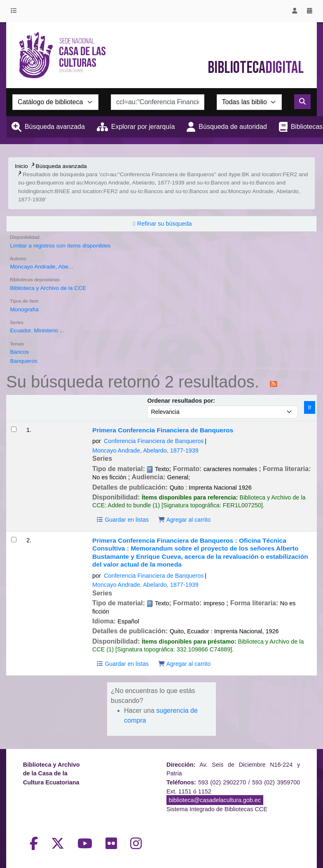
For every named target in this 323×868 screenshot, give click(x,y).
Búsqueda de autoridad (233, 127)
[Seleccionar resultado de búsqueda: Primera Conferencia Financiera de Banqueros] (14, 429)
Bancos (19, 352)
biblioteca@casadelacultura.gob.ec (215, 800)
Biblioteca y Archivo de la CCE (48, 288)
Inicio (21, 166)
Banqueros (23, 361)
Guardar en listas (122, 520)
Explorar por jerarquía (143, 127)
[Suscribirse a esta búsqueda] (274, 383)
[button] (15, 11)
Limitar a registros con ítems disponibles (60, 246)
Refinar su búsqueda (165, 224)
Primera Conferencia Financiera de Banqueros (163, 430)
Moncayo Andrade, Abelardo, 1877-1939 (145, 450)
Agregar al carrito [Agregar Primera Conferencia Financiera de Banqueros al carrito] (184, 520)
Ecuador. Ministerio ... (37, 330)
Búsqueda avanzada (55, 127)
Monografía (24, 309)
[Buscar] (302, 102)
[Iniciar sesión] (295, 11)
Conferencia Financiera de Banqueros (154, 441)
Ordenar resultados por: (181, 401)
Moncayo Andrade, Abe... (41, 267)
